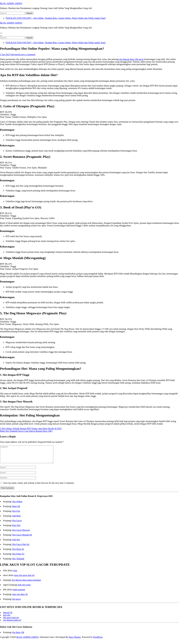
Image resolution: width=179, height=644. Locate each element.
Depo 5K (16, 510)
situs (15, 574)
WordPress (98, 640)
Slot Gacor (17, 524)
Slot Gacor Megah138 (22, 538)
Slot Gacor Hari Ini (21, 548)
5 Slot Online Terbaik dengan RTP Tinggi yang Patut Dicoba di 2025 (31, 429)
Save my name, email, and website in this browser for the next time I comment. (39, 486)
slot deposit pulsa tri (12, 623)
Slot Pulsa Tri (18, 557)
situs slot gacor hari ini (24, 579)
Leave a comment (27, 54)
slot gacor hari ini (11, 621)
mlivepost (15, 54)
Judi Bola (16, 519)
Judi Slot (16, 543)
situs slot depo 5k (20, 598)
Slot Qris (16, 514)
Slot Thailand (18, 562)
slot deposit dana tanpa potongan (26, 583)
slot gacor (16, 602)
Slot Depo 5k (18, 552)
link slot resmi (24, 588)
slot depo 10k (18, 636)
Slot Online (17, 505)
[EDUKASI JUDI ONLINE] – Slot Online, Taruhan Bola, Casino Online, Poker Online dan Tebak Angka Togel (56, 18)
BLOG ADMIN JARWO (11, 3)
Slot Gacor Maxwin (21, 533)
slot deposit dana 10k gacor (131, 59)
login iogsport (19, 593)
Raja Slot (16, 529)
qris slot (7, 618)
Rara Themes (75, 640)
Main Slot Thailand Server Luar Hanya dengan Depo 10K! (26, 431)
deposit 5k (8, 616)
